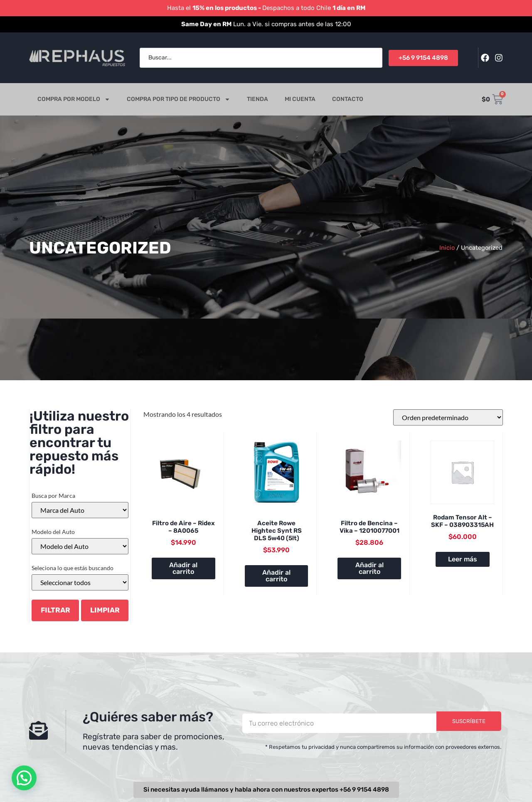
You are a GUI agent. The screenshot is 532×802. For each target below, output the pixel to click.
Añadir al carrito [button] (183, 568)
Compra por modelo (74, 99)
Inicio (447, 248)
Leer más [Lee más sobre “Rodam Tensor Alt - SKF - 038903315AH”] (463, 559)
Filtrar (55, 610)
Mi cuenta (300, 99)
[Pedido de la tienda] (448, 417)
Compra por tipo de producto (179, 99)
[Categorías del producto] (80, 582)
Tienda (257, 99)
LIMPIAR (105, 610)
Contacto (348, 99)
